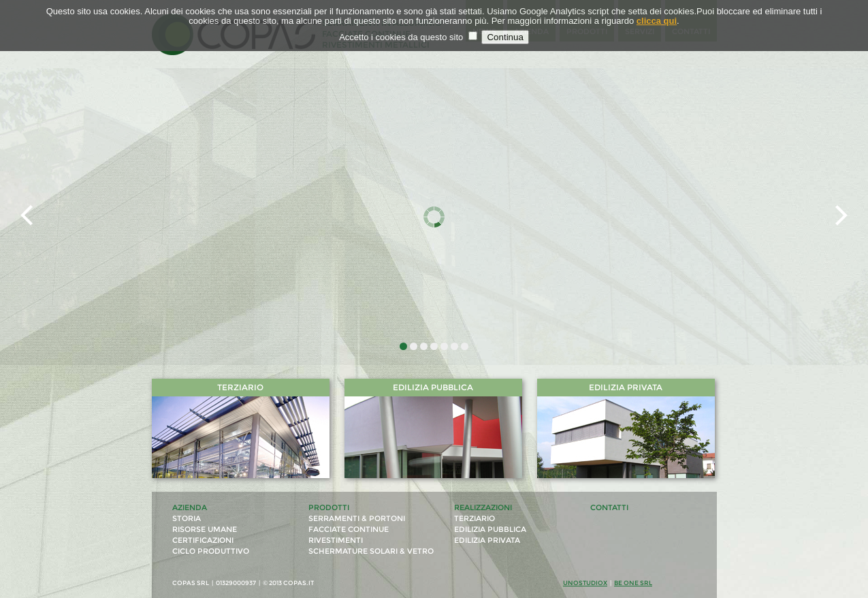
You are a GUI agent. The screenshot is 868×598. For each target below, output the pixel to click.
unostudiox (585, 583)
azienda (190, 508)
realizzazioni (483, 508)
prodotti (329, 508)
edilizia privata (487, 540)
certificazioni (203, 540)
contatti (609, 508)
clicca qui (657, 21)
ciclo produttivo (211, 551)
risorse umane (205, 530)
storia (187, 519)
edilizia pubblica (490, 530)
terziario (475, 519)
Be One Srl (633, 583)
